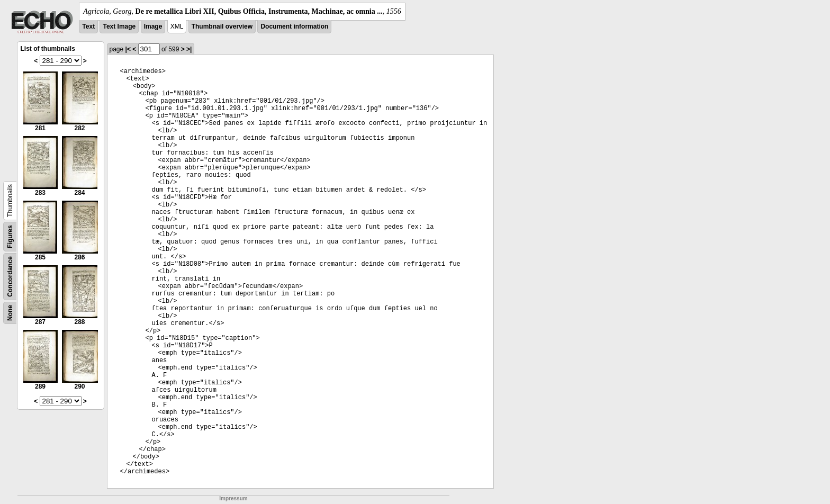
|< (128, 49)
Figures (10, 236)
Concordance (10, 277)
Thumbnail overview (222, 26)
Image (153, 26)
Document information (294, 26)
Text (88, 26)
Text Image (119, 26)
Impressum (233, 498)
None (10, 313)
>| (189, 49)
